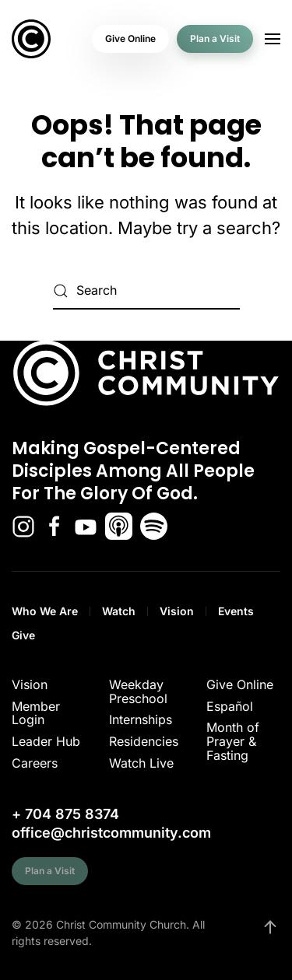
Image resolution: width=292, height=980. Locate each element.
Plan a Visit (215, 38)
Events (236, 611)
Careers (35, 763)
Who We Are (45, 611)
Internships (141, 719)
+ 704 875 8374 (65, 814)
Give (23, 635)
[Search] (146, 291)
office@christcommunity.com (111, 833)
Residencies (144, 741)
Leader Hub (46, 741)
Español (230, 706)
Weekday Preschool (138, 691)
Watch (119, 611)
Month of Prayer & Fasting (233, 741)
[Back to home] (31, 39)
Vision (177, 611)
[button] (273, 39)
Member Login (36, 713)
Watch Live (141, 763)
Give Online (130, 38)
